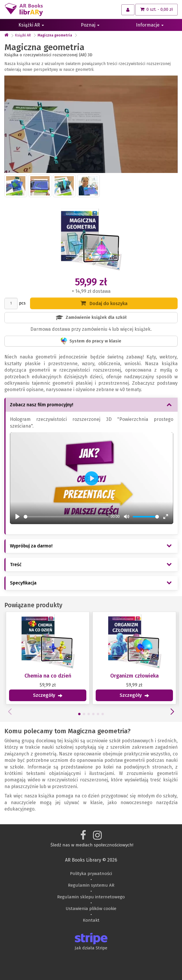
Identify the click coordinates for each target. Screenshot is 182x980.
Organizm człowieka (132, 676)
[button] (77, 714)
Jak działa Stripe (91, 948)
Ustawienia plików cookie (91, 909)
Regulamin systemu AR (91, 885)
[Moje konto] (128, 10)
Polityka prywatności (91, 874)
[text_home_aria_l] (6, 35)
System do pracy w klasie (91, 341)
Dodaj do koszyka (104, 303)
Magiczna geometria (55, 35)
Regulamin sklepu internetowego (91, 897)
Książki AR (31, 25)
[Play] (17, 514)
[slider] (66, 514)
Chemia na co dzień (45, 676)
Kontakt (91, 920)
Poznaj (90, 25)
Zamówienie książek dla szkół (91, 318)
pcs (22, 303)
